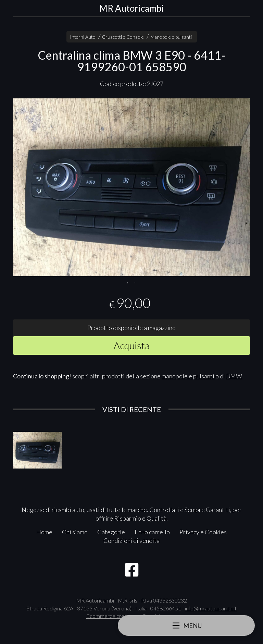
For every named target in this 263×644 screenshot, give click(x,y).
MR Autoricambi (131, 8)
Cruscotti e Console (123, 37)
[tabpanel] (131, 187)
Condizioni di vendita (131, 540)
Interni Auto (83, 37)
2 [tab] (135, 282)
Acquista (132, 345)
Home (44, 532)
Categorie (111, 532)
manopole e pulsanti (188, 376)
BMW (234, 376)
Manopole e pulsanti (171, 37)
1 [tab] (128, 282)
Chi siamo (75, 532)
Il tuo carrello (152, 532)
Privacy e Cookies (203, 532)
